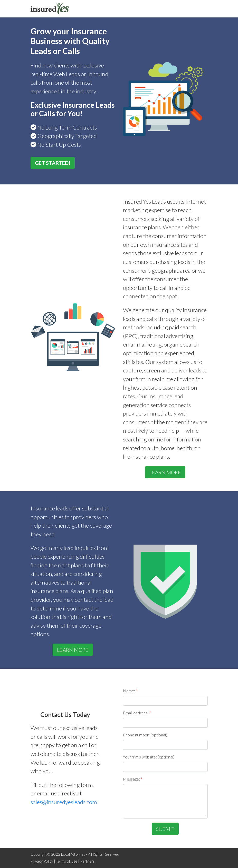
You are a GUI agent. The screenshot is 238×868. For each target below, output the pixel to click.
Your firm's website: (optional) (149, 757)
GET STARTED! (53, 163)
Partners (87, 861)
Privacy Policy (42, 861)
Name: (130, 691)
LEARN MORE (165, 472)
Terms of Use (67, 861)
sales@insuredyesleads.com (64, 802)
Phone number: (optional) (145, 735)
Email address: (137, 713)
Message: (133, 779)
